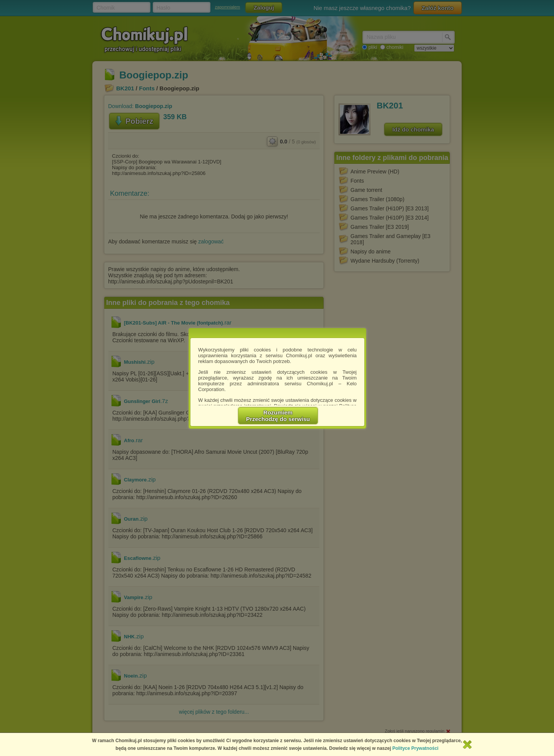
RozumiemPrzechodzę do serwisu (278, 416)
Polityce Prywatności (415, 748)
